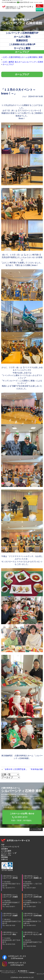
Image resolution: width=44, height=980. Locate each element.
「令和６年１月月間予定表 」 (15, 769)
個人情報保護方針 (23, 971)
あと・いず (9, 853)
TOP (3, 845)
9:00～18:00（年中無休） (22, 817)
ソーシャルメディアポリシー (9, 973)
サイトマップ (40, 974)
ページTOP (37, 829)
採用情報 (4, 857)
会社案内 (4, 849)
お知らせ (4, 859)
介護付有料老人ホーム (12, 882)
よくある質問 (6, 851)
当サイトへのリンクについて (8, 971)
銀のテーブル (6, 855)
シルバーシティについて (10, 847)
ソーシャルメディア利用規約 (27, 973)
